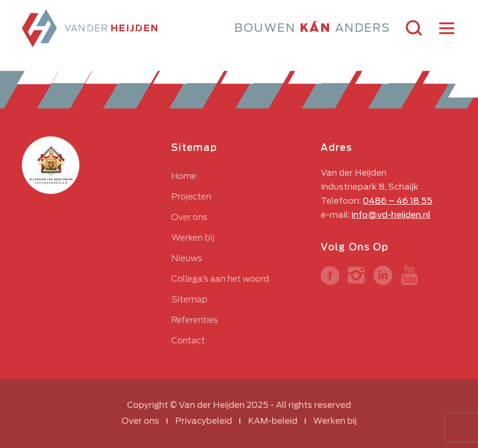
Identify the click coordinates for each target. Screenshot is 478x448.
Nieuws (187, 258)
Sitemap (189, 299)
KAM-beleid (273, 421)
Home (184, 176)
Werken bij (193, 238)
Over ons (189, 217)
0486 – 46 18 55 (397, 201)
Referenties (195, 320)
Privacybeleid (204, 421)
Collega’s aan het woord (220, 279)
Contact (188, 340)
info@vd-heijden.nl (391, 215)
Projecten (191, 196)
